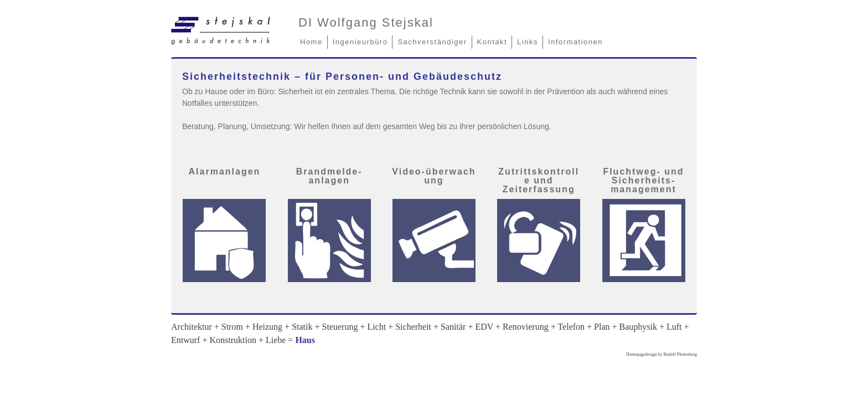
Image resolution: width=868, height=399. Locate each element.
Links (528, 42)
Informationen (575, 42)
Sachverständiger (432, 42)
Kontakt (492, 42)
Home (311, 42)
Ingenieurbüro (360, 42)
